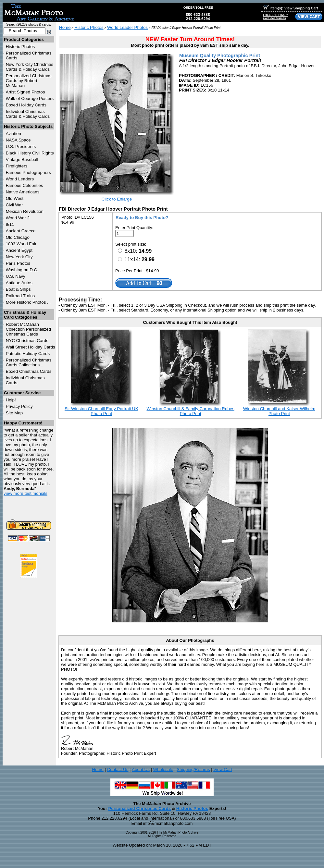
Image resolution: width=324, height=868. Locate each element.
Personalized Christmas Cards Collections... (29, 362)
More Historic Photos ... (28, 302)
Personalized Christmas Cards (139, 808)
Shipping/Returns (193, 770)
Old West (15, 198)
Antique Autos (19, 283)
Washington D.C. (22, 270)
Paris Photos (18, 263)
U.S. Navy (16, 276)
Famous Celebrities (25, 185)
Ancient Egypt (19, 250)
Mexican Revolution (25, 211)
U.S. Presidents (21, 147)
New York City (19, 257)
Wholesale (163, 770)
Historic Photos (20, 47)
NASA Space (18, 140)
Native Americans (23, 192)
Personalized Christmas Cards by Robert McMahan (29, 81)
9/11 (10, 224)
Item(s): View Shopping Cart (290, 8)
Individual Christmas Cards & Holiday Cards (28, 114)
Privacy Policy (19, 406)
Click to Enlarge (117, 199)
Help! (11, 400)
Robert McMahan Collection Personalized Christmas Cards (28, 329)
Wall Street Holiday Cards (31, 347)
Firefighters (17, 166)
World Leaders (20, 179)
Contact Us (118, 770)
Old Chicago (18, 237)
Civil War (14, 205)
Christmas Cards (27, 341)
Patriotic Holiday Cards (28, 354)
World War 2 (18, 218)
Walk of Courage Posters (30, 98)
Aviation (13, 134)
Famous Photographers (28, 172)
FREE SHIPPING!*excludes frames (275, 17)
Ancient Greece (21, 231)
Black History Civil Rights (30, 153)
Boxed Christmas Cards (29, 371)
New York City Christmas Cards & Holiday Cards (30, 67)
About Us (141, 770)
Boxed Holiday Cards (26, 105)
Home (65, 27)
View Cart (223, 770)
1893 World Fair (21, 244)
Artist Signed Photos (25, 92)
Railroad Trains (20, 296)
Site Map (14, 413)
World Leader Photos (127, 27)
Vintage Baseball (22, 159)
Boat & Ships (18, 289)
